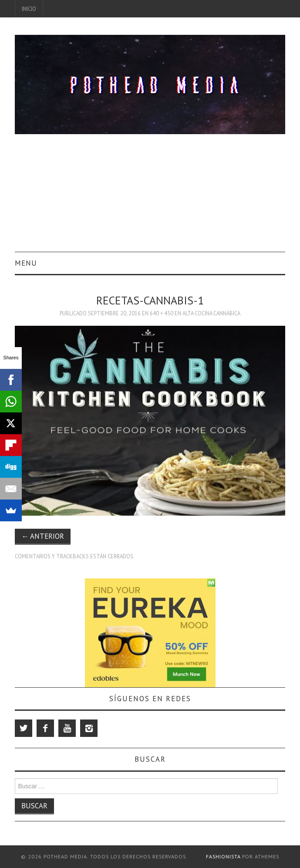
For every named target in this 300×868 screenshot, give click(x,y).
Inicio (29, 9)
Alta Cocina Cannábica (211, 313)
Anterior (43, 536)
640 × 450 (162, 313)
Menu (26, 263)
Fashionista (223, 856)
